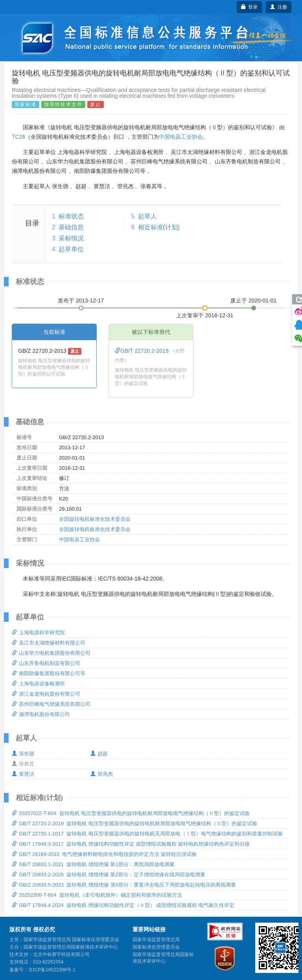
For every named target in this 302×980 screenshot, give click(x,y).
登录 (250, 7)
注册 (279, 7)
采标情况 (71, 238)
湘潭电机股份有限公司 (41, 714)
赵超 (99, 754)
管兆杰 (102, 774)
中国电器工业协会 (181, 137)
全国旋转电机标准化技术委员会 (95, 519)
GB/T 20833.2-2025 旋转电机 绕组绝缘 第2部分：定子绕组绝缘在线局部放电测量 (109, 875)
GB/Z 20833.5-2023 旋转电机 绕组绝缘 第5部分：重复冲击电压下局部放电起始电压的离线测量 (124, 885)
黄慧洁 (23, 774)
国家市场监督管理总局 (156, 940)
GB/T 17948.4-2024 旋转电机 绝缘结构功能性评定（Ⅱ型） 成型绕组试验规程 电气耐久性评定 (123, 905)
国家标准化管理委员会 (156, 947)
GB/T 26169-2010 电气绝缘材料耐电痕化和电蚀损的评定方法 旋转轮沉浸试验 (104, 854)
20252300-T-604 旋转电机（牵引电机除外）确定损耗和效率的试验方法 (97, 895)
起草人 (147, 216)
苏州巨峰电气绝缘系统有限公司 (51, 704)
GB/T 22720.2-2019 (143, 351)
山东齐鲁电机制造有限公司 (46, 663)
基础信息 (71, 227)
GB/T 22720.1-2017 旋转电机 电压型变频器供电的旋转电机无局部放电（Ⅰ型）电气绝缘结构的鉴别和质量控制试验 (147, 834)
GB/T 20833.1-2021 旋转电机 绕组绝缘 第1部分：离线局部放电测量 (93, 864)
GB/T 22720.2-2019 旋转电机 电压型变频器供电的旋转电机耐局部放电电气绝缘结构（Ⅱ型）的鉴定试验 (134, 823)
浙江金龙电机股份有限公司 (46, 694)
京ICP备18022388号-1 (52, 970)
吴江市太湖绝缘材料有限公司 (49, 643)
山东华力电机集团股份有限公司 (51, 653)
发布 (81, 300)
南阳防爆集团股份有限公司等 (49, 673)
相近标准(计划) (159, 227)
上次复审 (205, 314)
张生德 (23, 754)
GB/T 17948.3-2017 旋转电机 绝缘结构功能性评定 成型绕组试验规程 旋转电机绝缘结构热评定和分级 (131, 844)
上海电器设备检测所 (38, 684)
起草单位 (71, 249)
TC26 (18, 137)
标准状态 (71, 216)
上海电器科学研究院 (38, 633)
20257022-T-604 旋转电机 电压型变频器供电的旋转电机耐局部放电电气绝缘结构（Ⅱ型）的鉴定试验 (131, 813)
